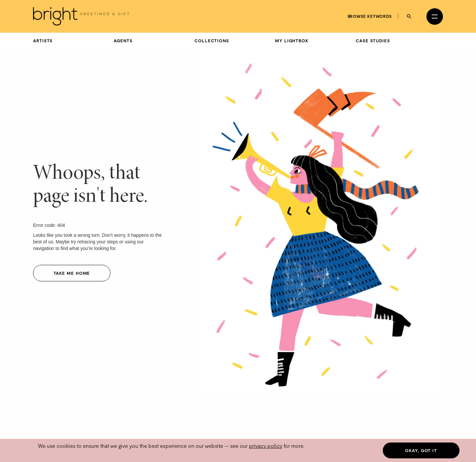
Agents (123, 41)
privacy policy (266, 446)
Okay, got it (421, 450)
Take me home (72, 273)
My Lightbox (292, 41)
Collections (212, 41)
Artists (43, 41)
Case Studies (373, 41)
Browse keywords (370, 16)
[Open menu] (435, 17)
